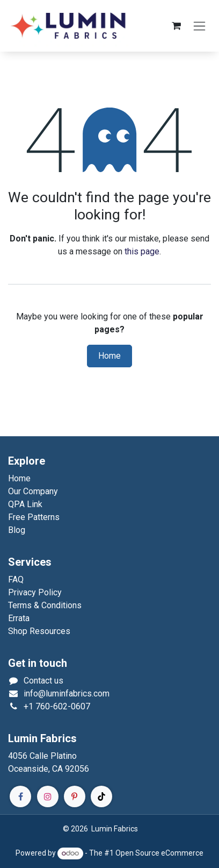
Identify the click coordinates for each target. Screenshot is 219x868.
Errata (19, 618)
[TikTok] (101, 796)
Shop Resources (39, 631)
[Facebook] (20, 796)
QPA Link (25, 504)
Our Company (33, 491)
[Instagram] (48, 796)
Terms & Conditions (45, 605)
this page (142, 251)
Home (109, 356)
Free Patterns (34, 517)
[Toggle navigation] (199, 26)
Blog (17, 530)
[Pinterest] (75, 796)
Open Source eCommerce (159, 853)
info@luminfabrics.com (67, 693)
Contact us (43, 681)
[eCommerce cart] (176, 26)
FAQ (16, 579)
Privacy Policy (35, 592)
